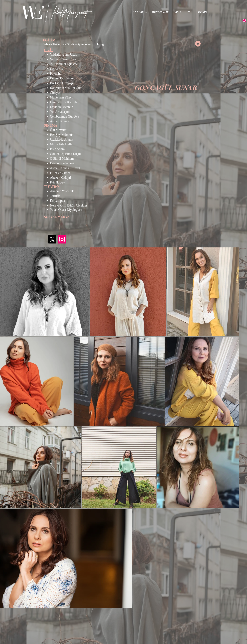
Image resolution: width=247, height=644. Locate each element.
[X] (52, 239)
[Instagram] (244, 20)
